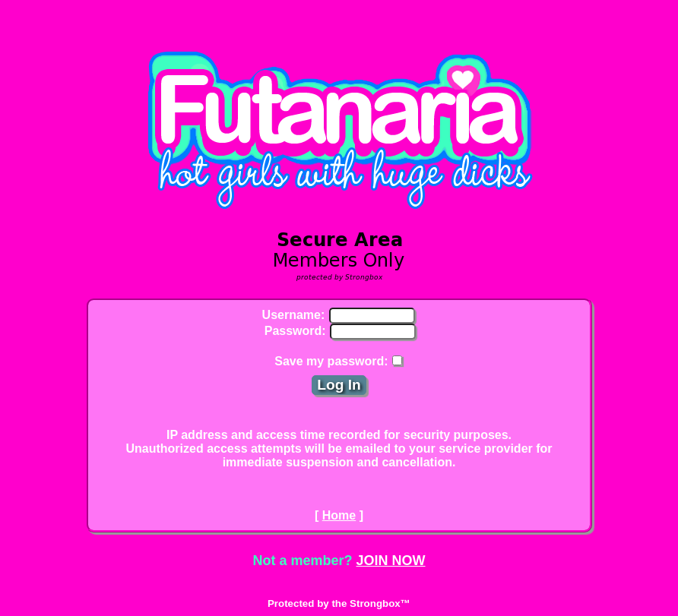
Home (339, 515)
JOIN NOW (391, 561)
